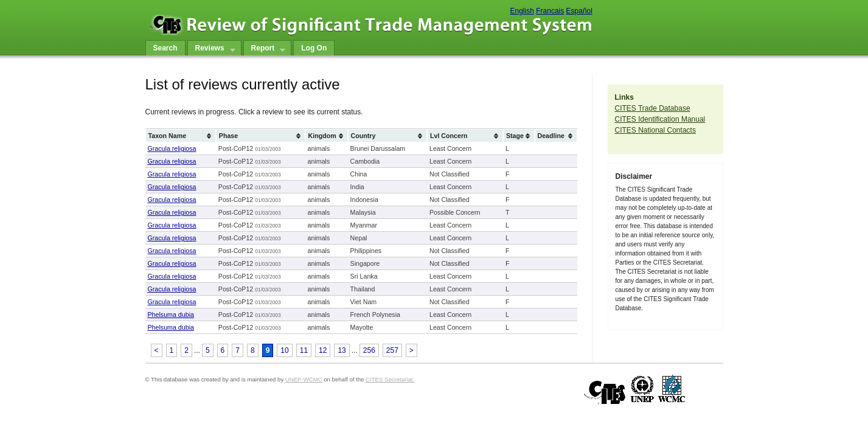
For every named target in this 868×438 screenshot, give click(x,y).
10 (284, 350)
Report (265, 49)
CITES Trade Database (653, 108)
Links (624, 97)
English (522, 11)
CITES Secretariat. (390, 379)
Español (579, 11)
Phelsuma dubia (171, 315)
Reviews (211, 49)
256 (369, 350)
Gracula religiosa (172, 148)
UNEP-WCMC (304, 379)
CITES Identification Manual (660, 119)
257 (392, 350)
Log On (314, 48)
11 (304, 350)
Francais (550, 11)
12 (323, 350)
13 (342, 350)
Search (165, 48)
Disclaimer (634, 176)
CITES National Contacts (655, 130)
